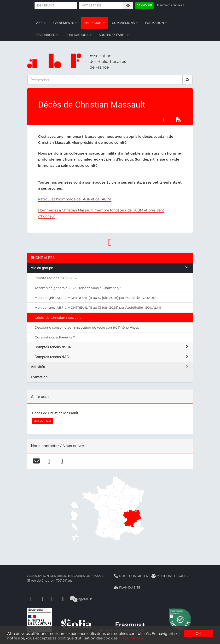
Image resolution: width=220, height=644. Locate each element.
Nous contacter (131, 576)
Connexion (144, 5)
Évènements (65, 23)
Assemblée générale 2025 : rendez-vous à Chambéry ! (78, 288)
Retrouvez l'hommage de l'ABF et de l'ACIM (74, 199)
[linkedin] (62, 461)
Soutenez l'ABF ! (114, 35)
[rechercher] (188, 80)
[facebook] (49, 461)
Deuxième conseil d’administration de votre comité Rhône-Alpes (87, 327)
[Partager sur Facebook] (164, 120)
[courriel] (36, 461)
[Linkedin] (42, 599)
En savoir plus (131, 638)
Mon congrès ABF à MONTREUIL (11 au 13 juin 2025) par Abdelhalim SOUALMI (98, 307)
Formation (156, 23)
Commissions (125, 23)
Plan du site (127, 587)
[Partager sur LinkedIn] (172, 120)
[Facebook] (31, 599)
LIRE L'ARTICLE (43, 421)
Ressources (46, 35)
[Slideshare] (63, 599)
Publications (78, 35)
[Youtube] (52, 599)
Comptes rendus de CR (112, 347)
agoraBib (81, 599)
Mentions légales (170, 576)
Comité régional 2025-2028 (57, 278)
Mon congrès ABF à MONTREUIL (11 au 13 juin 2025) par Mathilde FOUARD (95, 298)
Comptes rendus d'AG (112, 357)
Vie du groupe (110, 268)
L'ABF (40, 23)
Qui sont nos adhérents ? (55, 337)
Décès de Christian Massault (58, 318)
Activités (110, 367)
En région (95, 23)
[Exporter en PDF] (179, 120)
